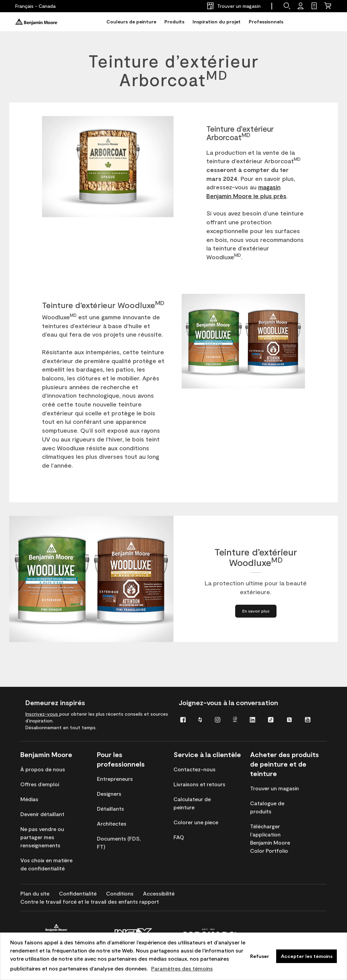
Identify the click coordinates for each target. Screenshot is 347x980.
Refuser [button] (260, 956)
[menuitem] (184, 719)
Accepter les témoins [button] (307, 956)
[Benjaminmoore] (37, 22)
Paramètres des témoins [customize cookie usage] (182, 968)
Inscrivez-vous (42, 714)
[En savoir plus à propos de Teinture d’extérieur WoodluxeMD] (256, 611)
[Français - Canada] (35, 6)
